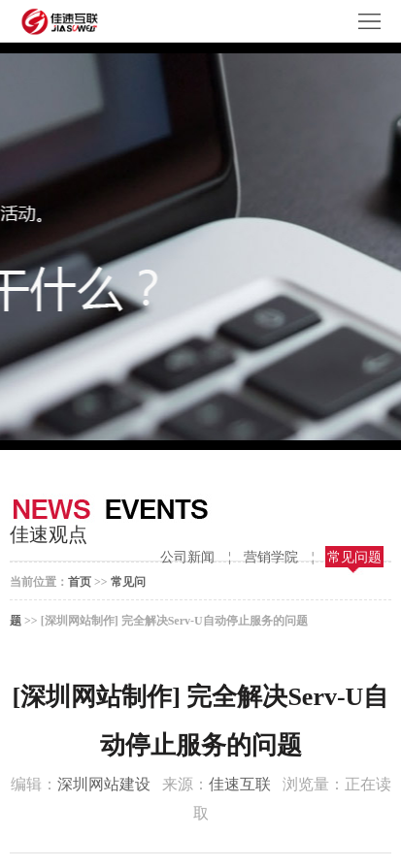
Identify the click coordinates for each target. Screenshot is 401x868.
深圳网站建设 (104, 784)
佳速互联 (240, 784)
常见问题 (354, 557)
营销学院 (271, 557)
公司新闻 (187, 557)
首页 (80, 582)
